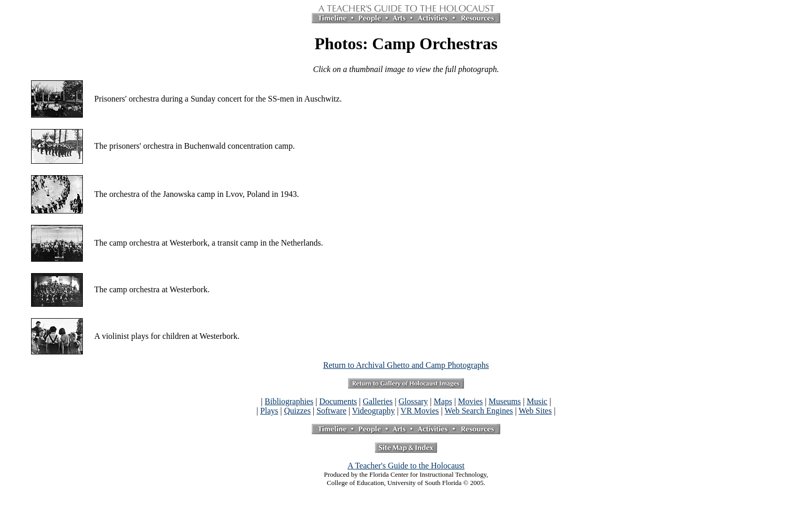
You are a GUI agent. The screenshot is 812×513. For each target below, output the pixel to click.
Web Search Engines (479, 411)
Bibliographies (289, 401)
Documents (338, 401)
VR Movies (419, 411)
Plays (270, 411)
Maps (443, 401)
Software (331, 411)
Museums (505, 401)
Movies (470, 401)
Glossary (413, 401)
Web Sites (535, 411)
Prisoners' (110, 99)
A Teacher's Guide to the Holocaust (406, 466)
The (101, 146)
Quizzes (297, 411)
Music (537, 401)
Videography (374, 411)
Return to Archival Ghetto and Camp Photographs (406, 365)
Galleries (378, 401)
